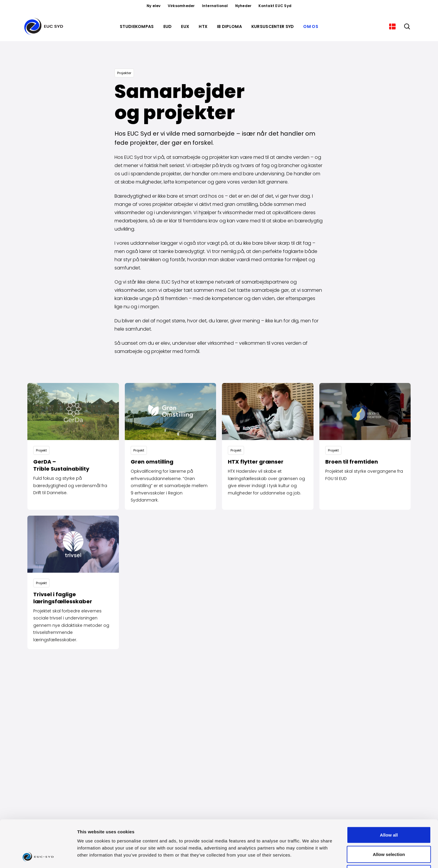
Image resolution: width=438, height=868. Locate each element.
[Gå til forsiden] (45, 26)
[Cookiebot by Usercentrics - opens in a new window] (38, 857)
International (215, 6)
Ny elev (154, 6)
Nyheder (243, 6)
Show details (309, 856)
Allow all (389, 791)
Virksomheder (181, 6)
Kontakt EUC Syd (275, 6)
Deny (389, 829)
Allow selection (389, 810)
